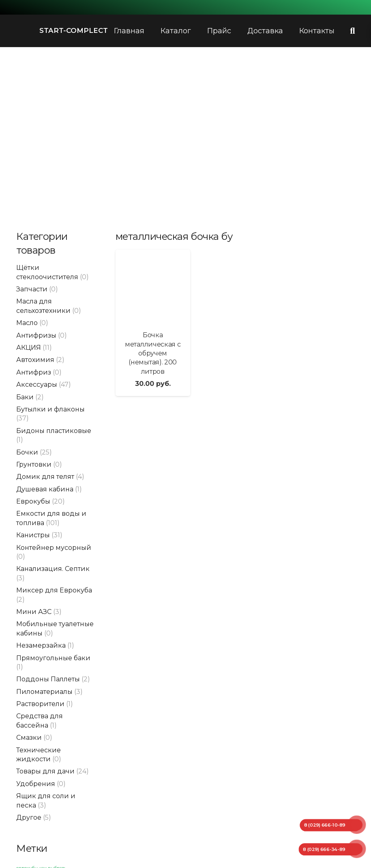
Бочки (27, 452)
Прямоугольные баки (53, 658)
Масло (27, 323)
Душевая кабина (45, 489)
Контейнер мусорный (54, 548)
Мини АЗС (34, 612)
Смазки (29, 738)
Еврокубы (33, 501)
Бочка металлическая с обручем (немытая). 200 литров (153, 353)
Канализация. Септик (53, 569)
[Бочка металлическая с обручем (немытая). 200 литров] (153, 287)
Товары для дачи (45, 771)
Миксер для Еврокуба (54, 590)
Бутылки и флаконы (50, 409)
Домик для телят (45, 477)
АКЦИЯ (29, 348)
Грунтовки (34, 464)
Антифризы (36, 335)
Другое (29, 817)
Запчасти (32, 289)
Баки (25, 397)
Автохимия (35, 360)
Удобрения (36, 784)
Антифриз (34, 372)
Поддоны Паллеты (48, 679)
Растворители (40, 704)
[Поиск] (352, 31)
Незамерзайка (41, 645)
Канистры (33, 535)
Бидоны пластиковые (54, 431)
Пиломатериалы (44, 692)
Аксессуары (37, 384)
